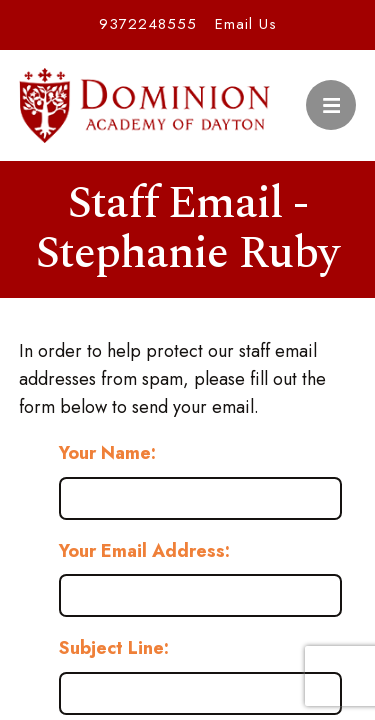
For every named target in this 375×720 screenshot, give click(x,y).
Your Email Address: (144, 551)
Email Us (246, 24)
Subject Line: (114, 648)
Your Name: (107, 453)
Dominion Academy (145, 105)
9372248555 (148, 24)
